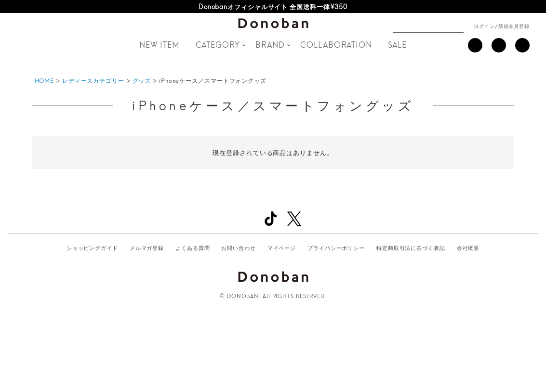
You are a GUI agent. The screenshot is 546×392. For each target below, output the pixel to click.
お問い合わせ (238, 248)
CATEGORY (218, 44)
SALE (398, 44)
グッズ (142, 80)
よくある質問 (193, 248)
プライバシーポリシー (336, 248)
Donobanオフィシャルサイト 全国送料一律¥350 (273, 6)
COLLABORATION (336, 44)
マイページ (282, 248)
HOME (45, 80)
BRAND (270, 44)
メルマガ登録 (147, 248)
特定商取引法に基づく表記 (411, 248)
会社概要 (468, 248)
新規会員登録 (514, 26)
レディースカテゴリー (93, 80)
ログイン (484, 26)
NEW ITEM (160, 44)
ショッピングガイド (92, 248)
